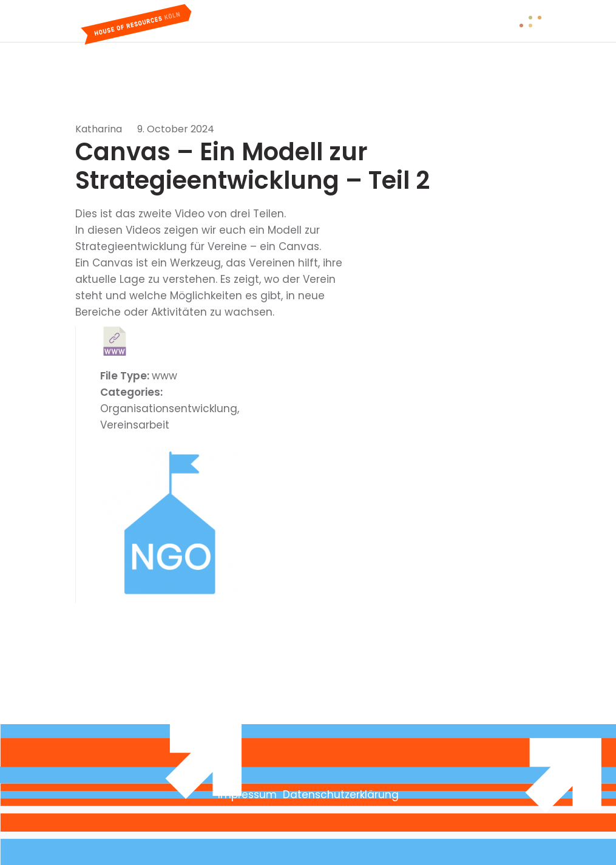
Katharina (99, 129)
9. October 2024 (176, 129)
